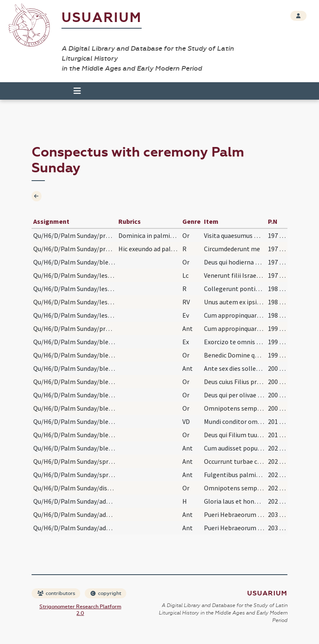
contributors (56, 593)
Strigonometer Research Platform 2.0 (80, 610)
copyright (106, 593)
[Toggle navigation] (77, 91)
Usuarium (102, 18)
